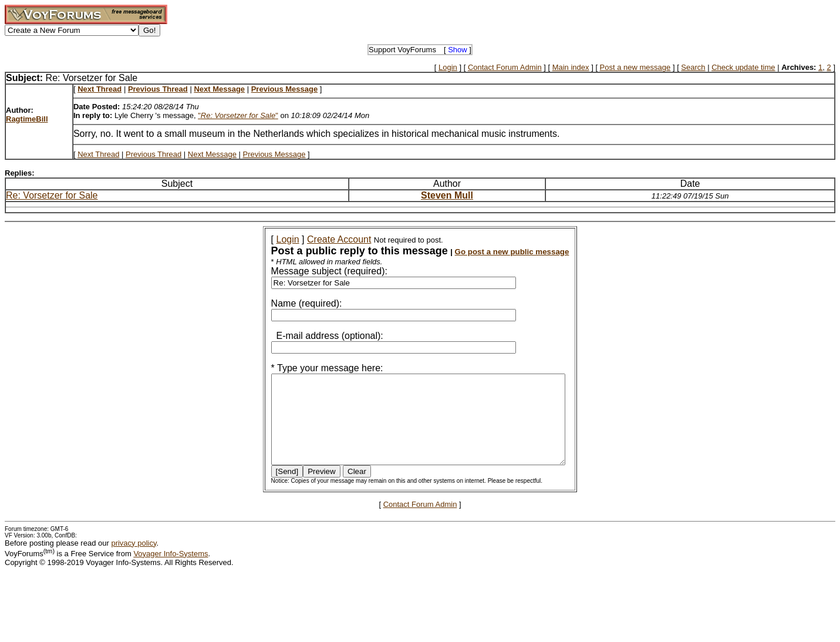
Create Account (323, 239)
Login (448, 67)
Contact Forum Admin (505, 67)
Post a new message (635, 67)
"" (238, 115)
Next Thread (98, 154)
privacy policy (134, 561)
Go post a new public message (496, 252)
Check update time (743, 67)
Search (693, 67)
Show (458, 50)
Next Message (212, 154)
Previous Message (274, 154)
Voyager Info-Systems (171, 571)
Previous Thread (154, 154)
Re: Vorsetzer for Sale (52, 195)
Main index (571, 67)
